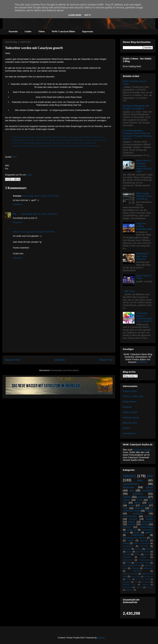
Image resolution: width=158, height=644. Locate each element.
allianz (137, 503)
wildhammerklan (130, 574)
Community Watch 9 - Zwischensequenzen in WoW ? (144, 317)
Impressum (87, 31)
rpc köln (126, 554)
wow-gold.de (129, 433)
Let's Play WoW (143, 579)
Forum (129, 579)
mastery (138, 549)
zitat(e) (127, 497)
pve (150, 476)
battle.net (132, 530)
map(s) (144, 505)
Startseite (13, 31)
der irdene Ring (142, 563)
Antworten (18, 204)
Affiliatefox (143, 362)
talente (137, 554)
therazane (138, 571)
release (127, 500)
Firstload (127, 407)
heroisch (133, 519)
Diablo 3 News (130, 412)
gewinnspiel (128, 587)
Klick (15, 157)
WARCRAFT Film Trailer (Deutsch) (143, 256)
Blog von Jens (130, 423)
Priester (149, 516)
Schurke (132, 524)
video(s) (129, 476)
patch (150, 487)
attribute (149, 549)
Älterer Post (106, 360)
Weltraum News (131, 418)
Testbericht (128, 560)
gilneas (145, 524)
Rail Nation (146, 582)
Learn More (75, 15)
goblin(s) (138, 494)
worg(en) (148, 491)
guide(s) (142, 497)
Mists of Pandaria (141, 543)
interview (127, 549)
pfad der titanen (143, 552)
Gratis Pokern (130, 402)
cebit (128, 563)
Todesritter (139, 508)
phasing (135, 568)
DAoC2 (126, 428)
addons (145, 585)
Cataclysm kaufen (142, 450)
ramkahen (148, 568)
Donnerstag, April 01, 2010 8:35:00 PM (36, 232)
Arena (147, 554)
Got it (88, 15)
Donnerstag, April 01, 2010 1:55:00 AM (39, 214)
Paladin (149, 511)
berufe (131, 541)
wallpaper (129, 590)
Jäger (126, 508)
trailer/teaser (138, 535)
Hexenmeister (130, 516)
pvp (132, 491)
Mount (144, 557)
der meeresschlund (132, 566)
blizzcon (127, 527)
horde (140, 500)
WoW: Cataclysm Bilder (63, 31)
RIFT (136, 582)
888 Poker (130, 291)
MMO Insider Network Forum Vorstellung (144, 196)
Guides (28, 31)
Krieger (149, 519)
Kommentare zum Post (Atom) (65, 370)
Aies (15, 232)
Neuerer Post (13, 360)
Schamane (147, 522)
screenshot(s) (131, 484)
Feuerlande (148, 576)
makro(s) (139, 587)
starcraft (144, 541)
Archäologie (128, 546)
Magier (132, 522)
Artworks (127, 557)
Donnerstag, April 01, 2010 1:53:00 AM (40, 196)
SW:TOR (144, 546)
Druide (131, 505)
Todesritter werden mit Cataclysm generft (34, 48)
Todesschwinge (146, 560)
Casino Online (130, 391)
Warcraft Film (129, 585)
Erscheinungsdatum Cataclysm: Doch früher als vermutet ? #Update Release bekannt (137, 135)
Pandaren (127, 582)
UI (152, 538)
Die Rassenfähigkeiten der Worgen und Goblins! (136, 107)
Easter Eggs (136, 576)
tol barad (149, 587)
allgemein (129, 487)
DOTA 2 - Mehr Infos (133, 396)
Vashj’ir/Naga (146, 527)
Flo (15, 214)
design (129, 552)
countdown (138, 513)
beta (140, 480)
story (150, 503)
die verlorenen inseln (138, 510)
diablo (137, 533)
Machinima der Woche (134, 538)
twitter (126, 543)
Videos (42, 31)
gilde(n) (149, 533)
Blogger (101, 638)
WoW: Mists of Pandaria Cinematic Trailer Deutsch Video (144, 166)
